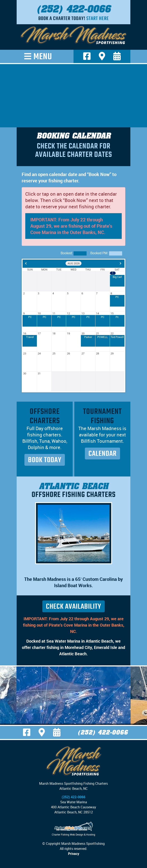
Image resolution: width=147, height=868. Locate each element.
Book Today (45, 460)
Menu (43, 56)
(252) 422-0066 (73, 9)
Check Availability (73, 606)
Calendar (102, 454)
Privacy (74, 854)
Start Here (98, 18)
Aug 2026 (74, 263)
